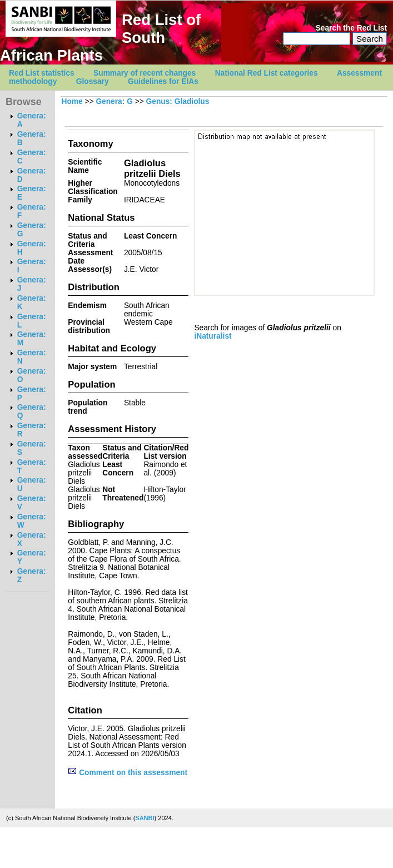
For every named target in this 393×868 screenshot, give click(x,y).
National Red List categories (267, 73)
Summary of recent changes (145, 73)
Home (72, 101)
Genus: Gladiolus (178, 101)
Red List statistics (42, 73)
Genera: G (114, 101)
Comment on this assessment (128, 773)
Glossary (93, 81)
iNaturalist (213, 336)
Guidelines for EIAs (163, 81)
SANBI (145, 818)
